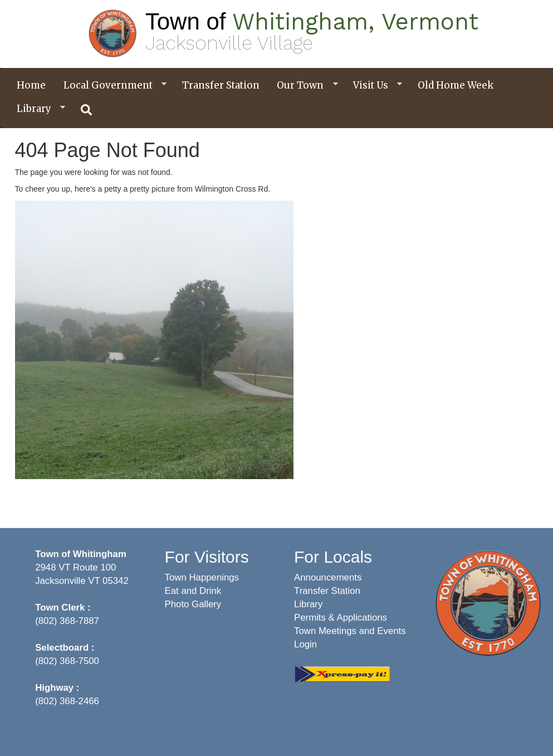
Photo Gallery (193, 604)
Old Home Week (456, 85)
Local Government (111, 86)
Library (37, 109)
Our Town (303, 86)
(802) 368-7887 (67, 621)
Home (31, 85)
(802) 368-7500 (67, 661)
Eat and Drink (193, 591)
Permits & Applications (341, 618)
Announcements (328, 577)
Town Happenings (202, 577)
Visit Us (373, 86)
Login (305, 644)
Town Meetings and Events (350, 631)
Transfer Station (221, 85)
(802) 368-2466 (67, 701)
